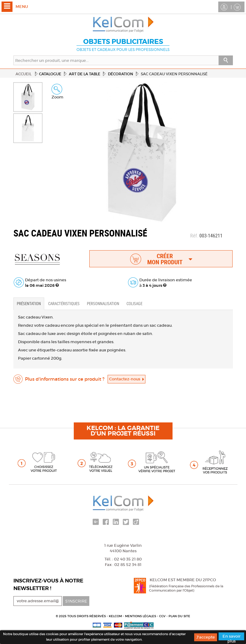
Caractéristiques (64, 304)
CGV (163, 616)
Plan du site (179, 616)
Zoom (57, 92)
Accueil (23, 74)
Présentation (29, 304)
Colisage (134, 304)
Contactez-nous (127, 379)
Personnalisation (103, 304)
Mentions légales (141, 616)
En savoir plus (232, 637)
